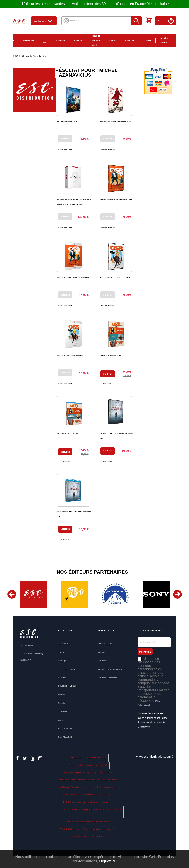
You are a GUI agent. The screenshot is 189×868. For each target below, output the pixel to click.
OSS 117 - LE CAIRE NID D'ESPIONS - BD (73, 277)
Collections (130, 40)
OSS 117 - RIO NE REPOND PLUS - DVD (115, 277)
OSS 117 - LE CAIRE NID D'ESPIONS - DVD (116, 199)
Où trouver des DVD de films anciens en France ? (88, 822)
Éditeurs (62, 695)
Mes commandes (105, 644)
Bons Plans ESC (179, 41)
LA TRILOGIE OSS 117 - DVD (111, 355)
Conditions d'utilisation (97, 758)
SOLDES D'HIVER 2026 (96, 41)
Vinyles (148, 40)
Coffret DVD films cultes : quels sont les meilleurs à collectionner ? (88, 787)
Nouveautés (28, 40)
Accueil (11, 40)
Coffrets (113, 40)
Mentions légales (81, 837)
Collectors (79, 40)
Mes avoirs (102, 652)
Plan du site (97, 837)
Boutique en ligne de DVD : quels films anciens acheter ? (88, 773)
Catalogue (61, 40)
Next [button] (177, 594)
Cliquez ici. (107, 861)
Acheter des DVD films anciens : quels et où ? (88, 765)
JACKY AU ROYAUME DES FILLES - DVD (115, 121)
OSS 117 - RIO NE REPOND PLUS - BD (72, 355)
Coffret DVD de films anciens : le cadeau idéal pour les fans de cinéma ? (88, 780)
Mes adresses (104, 661)
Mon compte (166, 21)
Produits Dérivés (164, 41)
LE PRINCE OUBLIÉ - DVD (67, 121)
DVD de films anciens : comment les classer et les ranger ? (88, 802)
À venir (45, 41)
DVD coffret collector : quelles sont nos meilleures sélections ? (88, 795)
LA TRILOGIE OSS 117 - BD (67, 433)
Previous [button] (12, 594)
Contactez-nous (76, 758)
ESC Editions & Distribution (30, 56)
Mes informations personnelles (111, 669)
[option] (33, 594)
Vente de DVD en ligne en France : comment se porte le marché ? (88, 829)
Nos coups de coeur (67, 669)
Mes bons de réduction (107, 678)
